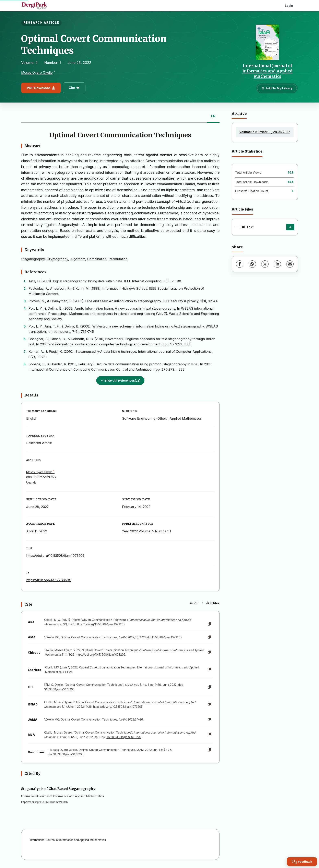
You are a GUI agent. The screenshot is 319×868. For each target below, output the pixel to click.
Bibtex (213, 603)
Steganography (33, 259)
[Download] (290, 227)
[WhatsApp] (252, 264)
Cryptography (57, 259)
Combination (97, 259)
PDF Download (41, 88)
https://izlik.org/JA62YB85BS (49, 580)
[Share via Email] (290, 264)
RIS (194, 603)
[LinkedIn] (277, 264)
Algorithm (78, 259)
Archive (239, 114)
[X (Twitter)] (265, 264)
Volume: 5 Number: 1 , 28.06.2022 (265, 132)
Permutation (118, 259)
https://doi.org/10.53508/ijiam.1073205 (55, 556)
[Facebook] (240, 264)
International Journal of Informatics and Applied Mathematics (267, 71)
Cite (74, 88)
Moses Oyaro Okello (37, 72)
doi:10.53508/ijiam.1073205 (165, 637)
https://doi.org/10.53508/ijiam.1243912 (45, 802)
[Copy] (210, 624)
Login (289, 6)
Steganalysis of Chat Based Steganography (58, 789)
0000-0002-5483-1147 (41, 477)
